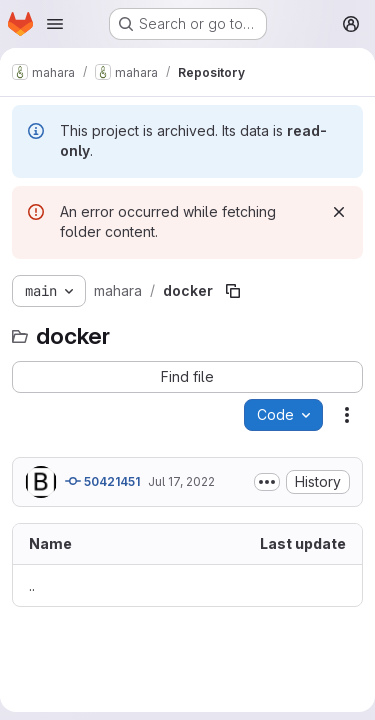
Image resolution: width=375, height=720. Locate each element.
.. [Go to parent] (32, 585)
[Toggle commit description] (267, 482)
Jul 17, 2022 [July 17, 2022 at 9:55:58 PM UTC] (181, 481)
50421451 (102, 481)
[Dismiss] (339, 212)
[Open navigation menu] (55, 24)
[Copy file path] (233, 291)
